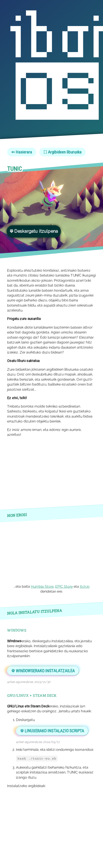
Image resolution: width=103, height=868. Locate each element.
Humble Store (42, 586)
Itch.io (85, 586)
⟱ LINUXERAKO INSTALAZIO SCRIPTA (52, 731)
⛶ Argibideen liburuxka (62, 152)
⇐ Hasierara (22, 152)
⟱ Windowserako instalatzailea (43, 671)
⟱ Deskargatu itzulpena (34, 231)
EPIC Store (64, 586)
